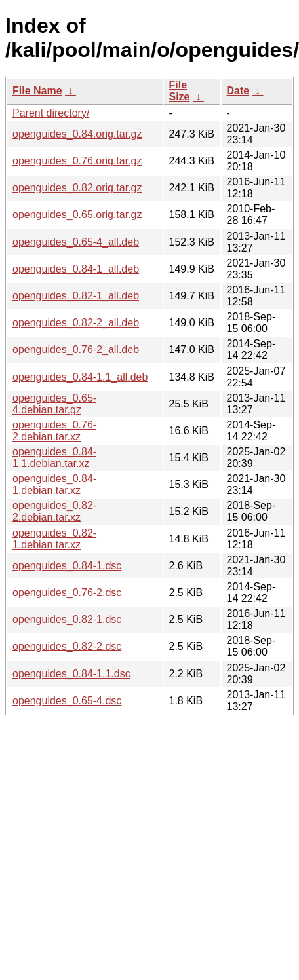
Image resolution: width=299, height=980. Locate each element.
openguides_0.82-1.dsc (67, 619)
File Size (180, 91)
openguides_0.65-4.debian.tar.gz (54, 404)
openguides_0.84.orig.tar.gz (77, 134)
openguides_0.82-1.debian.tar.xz (54, 539)
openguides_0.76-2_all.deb (76, 349)
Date (238, 91)
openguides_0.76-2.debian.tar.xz (54, 431)
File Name (37, 91)
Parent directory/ (51, 113)
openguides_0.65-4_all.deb (76, 242)
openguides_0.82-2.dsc (67, 646)
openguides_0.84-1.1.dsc (71, 674)
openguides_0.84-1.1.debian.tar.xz (54, 458)
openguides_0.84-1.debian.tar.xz (54, 484)
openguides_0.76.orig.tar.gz (77, 161)
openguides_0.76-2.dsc (67, 593)
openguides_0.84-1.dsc (67, 566)
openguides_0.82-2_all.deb (76, 323)
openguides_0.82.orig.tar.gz (77, 188)
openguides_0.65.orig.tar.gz (77, 215)
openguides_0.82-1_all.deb (76, 296)
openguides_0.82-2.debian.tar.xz (54, 511)
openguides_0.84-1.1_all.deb (80, 377)
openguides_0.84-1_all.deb (76, 269)
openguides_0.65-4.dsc (67, 701)
